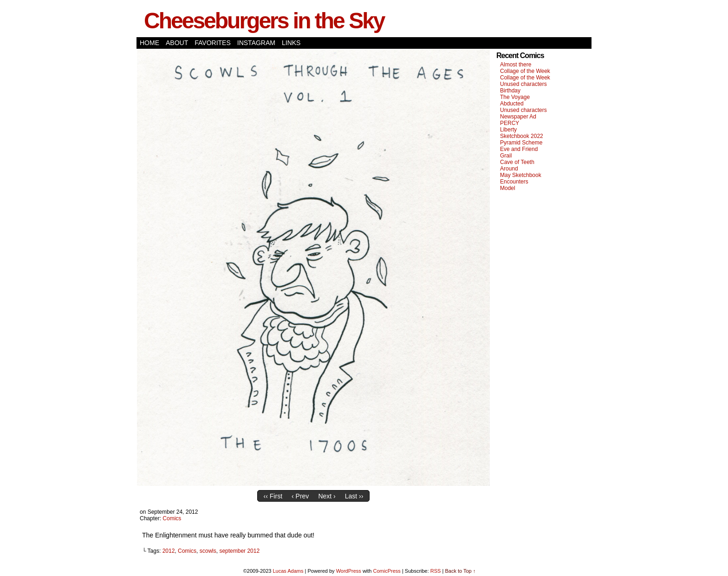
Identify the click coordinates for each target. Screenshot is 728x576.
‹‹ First (273, 496)
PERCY (510, 123)
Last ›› (354, 496)
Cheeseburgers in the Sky (264, 21)
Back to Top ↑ (460, 571)
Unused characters (523, 84)
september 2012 (239, 551)
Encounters (514, 182)
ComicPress (387, 571)
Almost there (516, 65)
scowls (208, 551)
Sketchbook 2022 (522, 136)
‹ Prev (300, 496)
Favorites (213, 43)
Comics (172, 518)
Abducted (512, 104)
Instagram (256, 43)
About (177, 43)
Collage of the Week (525, 71)
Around (509, 169)
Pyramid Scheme (521, 143)
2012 (169, 551)
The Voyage (515, 97)
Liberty (508, 130)
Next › (327, 496)
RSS (436, 571)
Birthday (510, 91)
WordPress (349, 571)
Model (508, 188)
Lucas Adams (288, 571)
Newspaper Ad (518, 117)
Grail (506, 156)
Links (291, 43)
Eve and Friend (519, 149)
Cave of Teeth (517, 162)
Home (149, 43)
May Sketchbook (521, 175)
